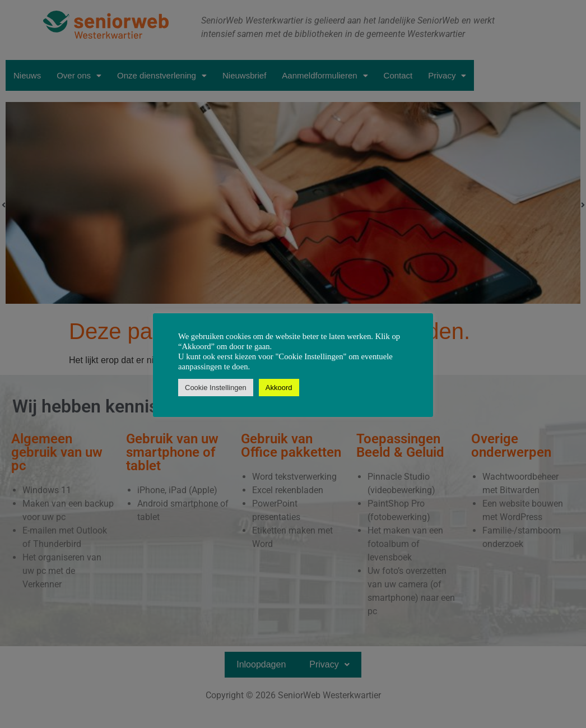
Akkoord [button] (279, 388)
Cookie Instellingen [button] (216, 388)
